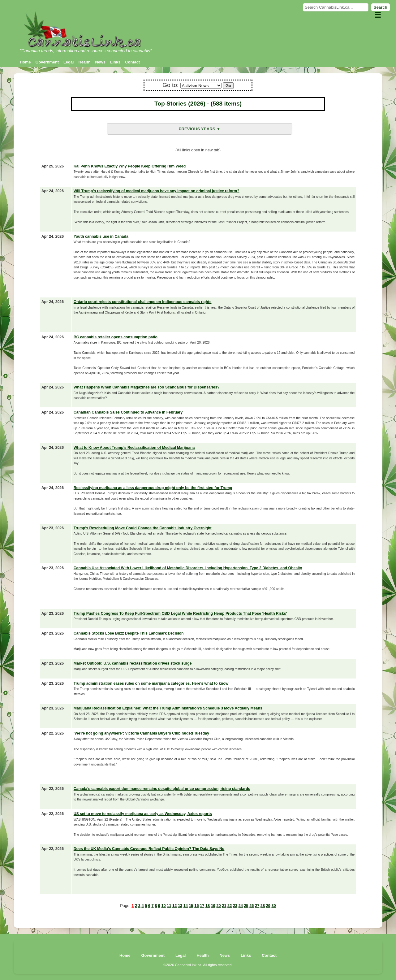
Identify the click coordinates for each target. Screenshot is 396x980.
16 (196, 906)
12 (174, 906)
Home (25, 62)
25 (246, 906)
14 (186, 906)
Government (47, 62)
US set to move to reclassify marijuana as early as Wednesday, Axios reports (143, 814)
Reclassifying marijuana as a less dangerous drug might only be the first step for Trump (153, 488)
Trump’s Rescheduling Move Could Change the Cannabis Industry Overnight (143, 528)
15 (191, 906)
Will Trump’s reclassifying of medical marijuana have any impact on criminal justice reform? (157, 191)
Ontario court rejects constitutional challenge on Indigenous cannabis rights (143, 302)
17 (202, 906)
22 (230, 906)
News (100, 62)
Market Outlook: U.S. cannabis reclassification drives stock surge (133, 663)
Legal (69, 62)
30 (273, 906)
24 (241, 906)
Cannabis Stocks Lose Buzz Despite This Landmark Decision (129, 633)
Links (115, 62)
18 (208, 906)
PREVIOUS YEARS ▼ (199, 129)
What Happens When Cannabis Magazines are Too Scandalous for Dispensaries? (147, 387)
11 (169, 906)
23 (235, 906)
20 (218, 906)
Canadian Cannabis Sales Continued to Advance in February (128, 412)
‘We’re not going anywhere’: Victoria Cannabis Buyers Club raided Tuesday (141, 733)
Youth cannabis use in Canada (101, 236)
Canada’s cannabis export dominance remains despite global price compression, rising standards (162, 789)
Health (84, 62)
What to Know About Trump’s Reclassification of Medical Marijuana (134, 448)
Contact (132, 62)
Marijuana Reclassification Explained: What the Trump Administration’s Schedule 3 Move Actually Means (168, 708)
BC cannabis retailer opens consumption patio (116, 337)
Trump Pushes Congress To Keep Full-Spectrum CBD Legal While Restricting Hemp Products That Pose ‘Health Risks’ (180, 614)
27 (257, 906)
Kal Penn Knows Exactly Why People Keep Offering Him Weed (130, 166)
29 (268, 906)
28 (263, 906)
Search (381, 7)
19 (213, 906)
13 (180, 906)
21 (224, 906)
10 (164, 906)
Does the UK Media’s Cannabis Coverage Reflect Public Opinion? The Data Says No (149, 849)
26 (252, 906)
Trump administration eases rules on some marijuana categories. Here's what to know (151, 683)
